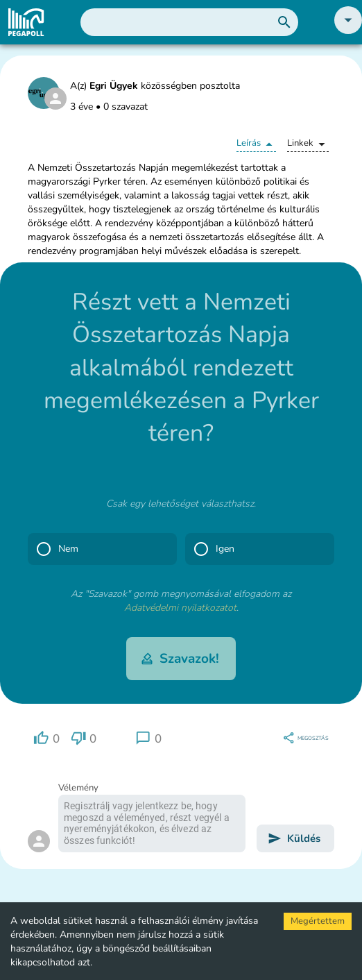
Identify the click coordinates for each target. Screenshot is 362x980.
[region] (46, 738)
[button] (348, 31)
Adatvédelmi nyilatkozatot (180, 608)
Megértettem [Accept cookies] (318, 921)
